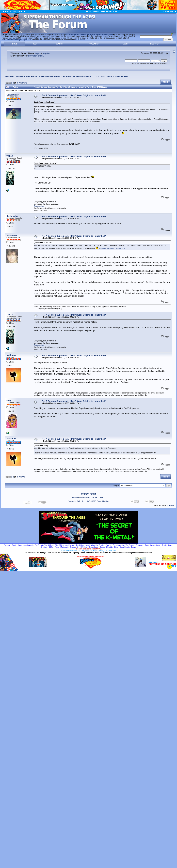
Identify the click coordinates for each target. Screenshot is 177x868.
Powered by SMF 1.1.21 (76, 501)
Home (15, 44)
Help (35, 44)
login (37, 53)
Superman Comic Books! (50, 76)
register (46, 53)
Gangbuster (12, 95)
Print (166, 82)
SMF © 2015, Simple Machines (98, 501)
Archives (76, 498)
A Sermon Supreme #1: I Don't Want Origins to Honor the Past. (101, 76)
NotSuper (11, 355)
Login (125, 44)
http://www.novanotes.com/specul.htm (113, 248)
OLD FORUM (85, 498)
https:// (89, 34)
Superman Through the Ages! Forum (21, 76)
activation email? (36, 56)
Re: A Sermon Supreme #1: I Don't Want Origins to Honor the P (74, 95)
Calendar (94, 44)
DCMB (95, 498)
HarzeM (171, 505)
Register (155, 44)
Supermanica (39, 206)
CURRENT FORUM (88, 494)
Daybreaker (12, 216)
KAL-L (102, 498)
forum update (80, 40)
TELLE (10, 156)
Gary (9, 401)
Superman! (67, 76)
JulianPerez (12, 235)
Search (59, 44)
